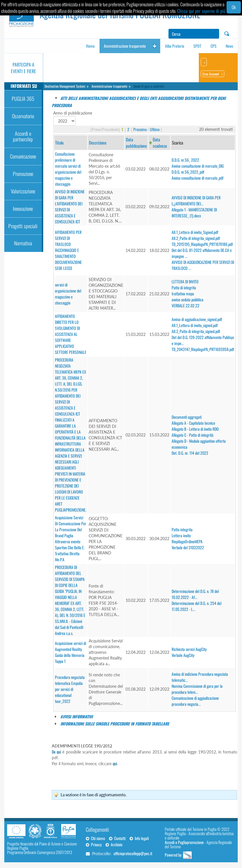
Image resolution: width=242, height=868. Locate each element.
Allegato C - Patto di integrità (193, 435)
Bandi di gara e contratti (149, 86)
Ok (234, 7)
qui (115, 763)
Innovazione (23, 209)
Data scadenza (160, 142)
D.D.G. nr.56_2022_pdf (188, 172)
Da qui (56, 752)
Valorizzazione (23, 191)
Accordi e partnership (23, 136)
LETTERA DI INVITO (185, 281)
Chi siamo (95, 838)
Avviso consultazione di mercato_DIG (198, 166)
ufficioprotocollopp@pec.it (133, 853)
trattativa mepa (183, 293)
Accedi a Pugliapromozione (184, 842)
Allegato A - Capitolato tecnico (193, 423)
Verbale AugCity (183, 655)
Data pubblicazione (136, 142)
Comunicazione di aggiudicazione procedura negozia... (195, 701)
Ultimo (155, 129)
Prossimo (140, 129)
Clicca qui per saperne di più (201, 11)
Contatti (117, 838)
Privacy (94, 844)
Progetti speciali (23, 226)
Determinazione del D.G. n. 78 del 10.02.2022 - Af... (195, 594)
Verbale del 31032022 (188, 547)
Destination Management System (65, 86)
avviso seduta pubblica (188, 299)
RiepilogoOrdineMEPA (187, 541)
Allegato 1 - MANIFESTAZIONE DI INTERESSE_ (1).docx (194, 213)
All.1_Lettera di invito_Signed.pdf (195, 232)
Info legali (139, 838)
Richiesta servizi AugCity (189, 649)
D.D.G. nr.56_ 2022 (185, 160)
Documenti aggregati (187, 417)
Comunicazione (23, 156)
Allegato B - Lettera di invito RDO (195, 429)
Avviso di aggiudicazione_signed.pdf (197, 319)
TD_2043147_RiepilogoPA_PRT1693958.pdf (203, 349)
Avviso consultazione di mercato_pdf (198, 178)
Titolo (59, 143)
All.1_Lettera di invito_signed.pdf (195, 325)
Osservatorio (23, 116)
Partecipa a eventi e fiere (23, 68)
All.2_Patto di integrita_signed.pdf (196, 238)
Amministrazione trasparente (109, 86)
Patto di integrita (184, 287)
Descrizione (98, 143)
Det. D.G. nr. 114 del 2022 (190, 453)
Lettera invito (181, 535)
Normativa (23, 243)
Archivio (114, 844)
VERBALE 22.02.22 (186, 305)
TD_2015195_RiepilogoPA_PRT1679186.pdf (202, 244)
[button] (154, 46)
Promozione (23, 174)
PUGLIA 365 (23, 99)
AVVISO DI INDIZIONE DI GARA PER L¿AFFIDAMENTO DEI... (196, 201)
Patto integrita (182, 529)
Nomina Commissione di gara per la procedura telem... (197, 689)
